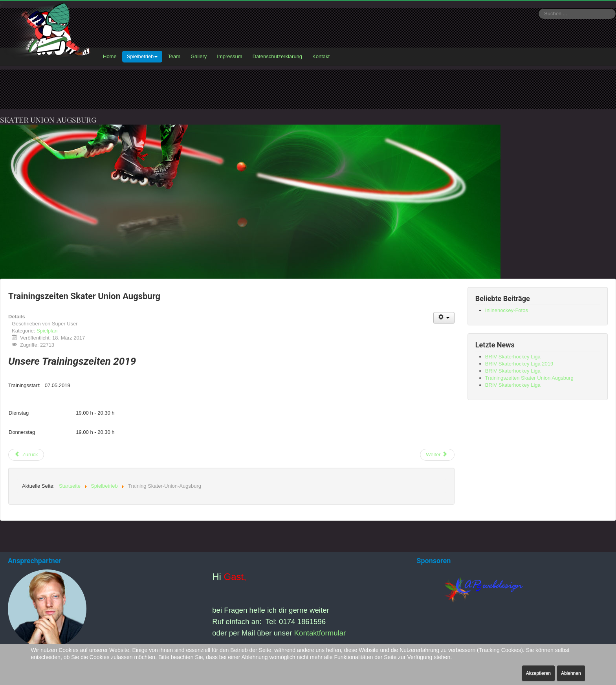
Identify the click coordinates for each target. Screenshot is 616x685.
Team (174, 56)
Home (110, 56)
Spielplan (47, 331)
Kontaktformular (320, 633)
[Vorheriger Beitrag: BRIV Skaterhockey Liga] (26, 455)
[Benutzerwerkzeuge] (444, 318)
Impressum (229, 56)
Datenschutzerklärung (277, 56)
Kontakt (321, 56)
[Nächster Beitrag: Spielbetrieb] (437, 455)
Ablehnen (571, 673)
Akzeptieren (538, 673)
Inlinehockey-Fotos (507, 310)
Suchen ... (538, 8)
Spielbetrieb (142, 56)
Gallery (199, 56)
